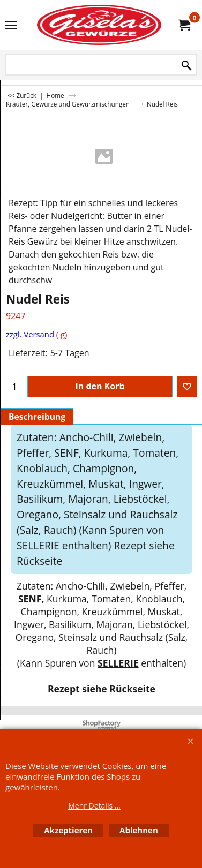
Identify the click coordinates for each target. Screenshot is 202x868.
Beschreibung (37, 417)
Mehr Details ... (94, 806)
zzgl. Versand (30, 334)
